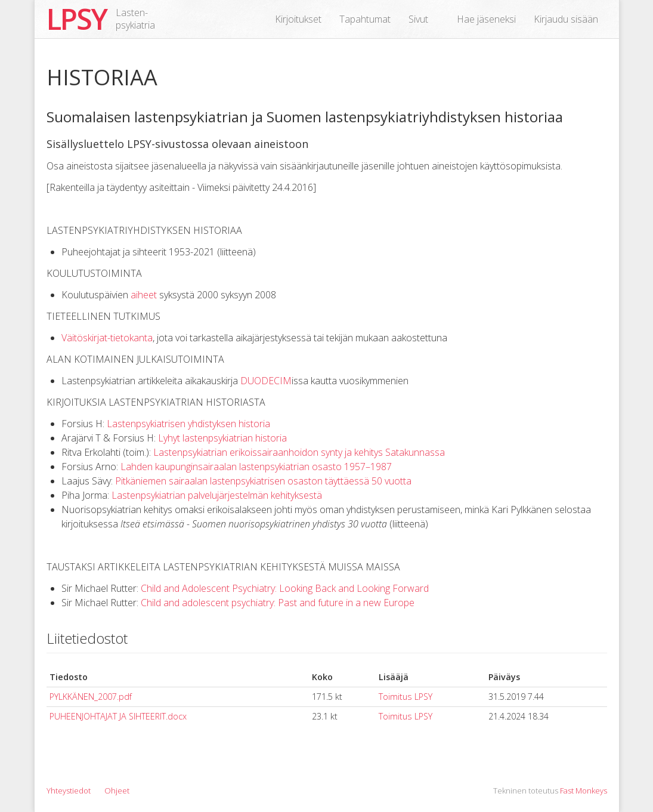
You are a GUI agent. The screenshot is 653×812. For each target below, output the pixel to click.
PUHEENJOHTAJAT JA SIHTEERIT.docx (118, 716)
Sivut (418, 19)
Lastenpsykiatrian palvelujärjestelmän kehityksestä (217, 495)
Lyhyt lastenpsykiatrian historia (222, 438)
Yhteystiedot (69, 791)
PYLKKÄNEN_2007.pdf (91, 697)
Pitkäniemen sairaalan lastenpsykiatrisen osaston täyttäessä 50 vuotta (263, 481)
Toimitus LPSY (406, 697)
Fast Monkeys (584, 791)
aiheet (144, 295)
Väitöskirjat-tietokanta (107, 338)
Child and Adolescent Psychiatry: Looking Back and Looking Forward (285, 588)
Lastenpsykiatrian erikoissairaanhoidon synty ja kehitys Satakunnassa (299, 452)
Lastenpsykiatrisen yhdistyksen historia (188, 424)
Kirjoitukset (298, 19)
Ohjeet (117, 791)
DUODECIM (266, 381)
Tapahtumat (365, 19)
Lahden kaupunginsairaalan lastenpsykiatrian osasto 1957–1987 (256, 467)
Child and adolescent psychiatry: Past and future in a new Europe (278, 603)
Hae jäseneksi (486, 19)
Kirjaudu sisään (566, 19)
